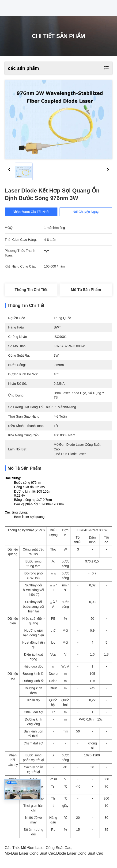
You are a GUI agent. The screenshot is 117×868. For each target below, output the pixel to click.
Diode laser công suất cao (80, 853)
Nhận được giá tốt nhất (31, 212)
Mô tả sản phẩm (86, 290)
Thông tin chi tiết (31, 290)
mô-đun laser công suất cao (46, 848)
